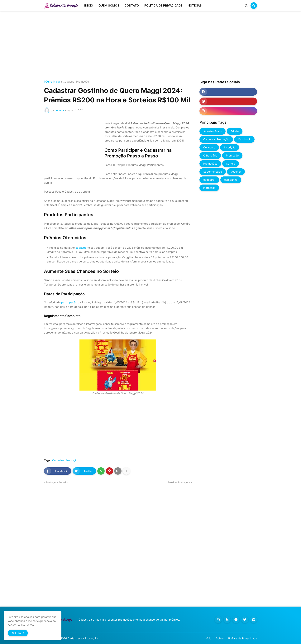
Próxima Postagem (179, 482)
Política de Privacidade (243, 638)
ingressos (209, 188)
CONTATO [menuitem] (132, 5)
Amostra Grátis (213, 131)
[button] (246, 6)
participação (69, 302)
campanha (231, 180)
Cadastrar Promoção (76, 82)
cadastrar (82, 248)
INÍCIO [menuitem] (89, 5)
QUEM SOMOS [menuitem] (109, 5)
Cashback (244, 139)
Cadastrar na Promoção (83, 638)
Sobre (220, 638)
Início (208, 638)
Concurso (209, 147)
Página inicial (52, 82)
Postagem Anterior (57, 482)
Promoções (210, 163)
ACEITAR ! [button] (18, 633)
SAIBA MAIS (29, 625)
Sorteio (231, 163)
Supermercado (213, 172)
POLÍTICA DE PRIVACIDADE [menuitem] (163, 5)
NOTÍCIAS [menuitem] (195, 5)
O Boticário (210, 155)
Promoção (232, 155)
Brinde (235, 131)
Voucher (236, 172)
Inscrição (230, 147)
